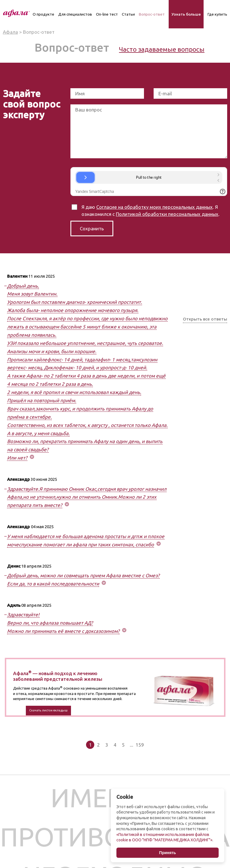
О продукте (43, 14)
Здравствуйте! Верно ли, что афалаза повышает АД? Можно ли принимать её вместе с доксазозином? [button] (63, 623)
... (131, 745)
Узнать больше (186, 14)
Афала (10, 32)
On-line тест (107, 14)
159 (140, 745)
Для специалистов (75, 14)
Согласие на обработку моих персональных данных (154, 207)
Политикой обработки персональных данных (167, 214)
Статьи (128, 14)
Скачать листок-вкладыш (48, 710)
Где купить (217, 14)
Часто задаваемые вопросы (162, 49)
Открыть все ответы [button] (205, 319)
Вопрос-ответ (152, 14)
